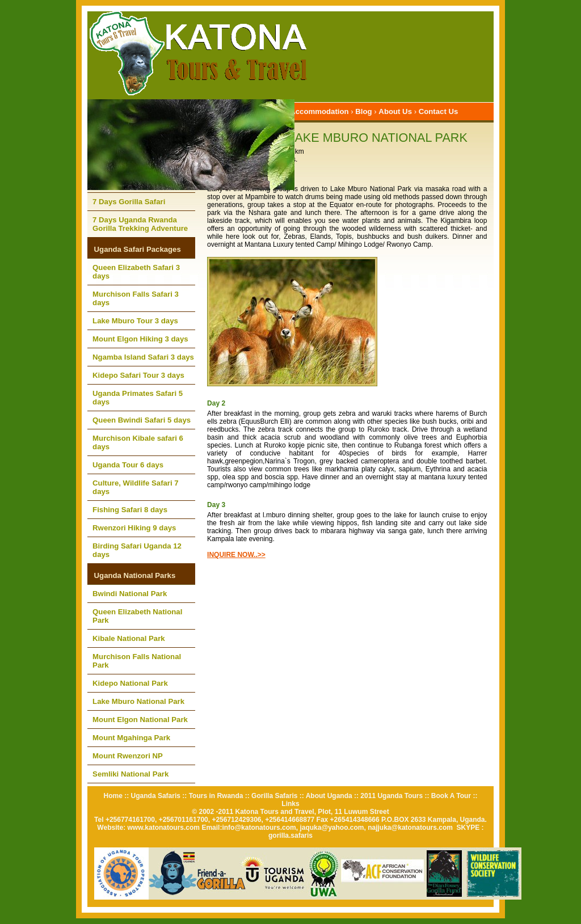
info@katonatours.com (259, 828)
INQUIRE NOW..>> (236, 555)
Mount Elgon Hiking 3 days (140, 339)
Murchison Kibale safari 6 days (138, 442)
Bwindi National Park (130, 594)
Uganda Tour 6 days (128, 465)
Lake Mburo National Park (138, 701)
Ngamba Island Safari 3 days (143, 357)
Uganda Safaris (156, 796)
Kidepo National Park (130, 683)
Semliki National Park (130, 774)
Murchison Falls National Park (137, 661)
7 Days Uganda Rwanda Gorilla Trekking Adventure (140, 224)
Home (113, 796)
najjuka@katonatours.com (410, 828)
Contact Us (439, 111)
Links (290, 804)
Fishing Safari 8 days (130, 510)
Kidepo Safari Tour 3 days (138, 375)
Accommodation (319, 111)
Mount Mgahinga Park (131, 738)
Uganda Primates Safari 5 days (138, 398)
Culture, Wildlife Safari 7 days (136, 487)
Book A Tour (451, 796)
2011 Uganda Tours (391, 796)
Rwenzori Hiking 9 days (134, 528)
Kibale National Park (129, 638)
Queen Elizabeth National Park (137, 616)
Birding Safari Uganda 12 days (137, 550)
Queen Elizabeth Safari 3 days (136, 272)
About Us (395, 111)
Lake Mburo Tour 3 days (135, 321)
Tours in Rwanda (216, 796)
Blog (363, 111)
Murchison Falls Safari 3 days (136, 298)
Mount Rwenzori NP (128, 756)
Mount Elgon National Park (140, 720)
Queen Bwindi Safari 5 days (142, 420)
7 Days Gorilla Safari (129, 202)
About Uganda (329, 796)
